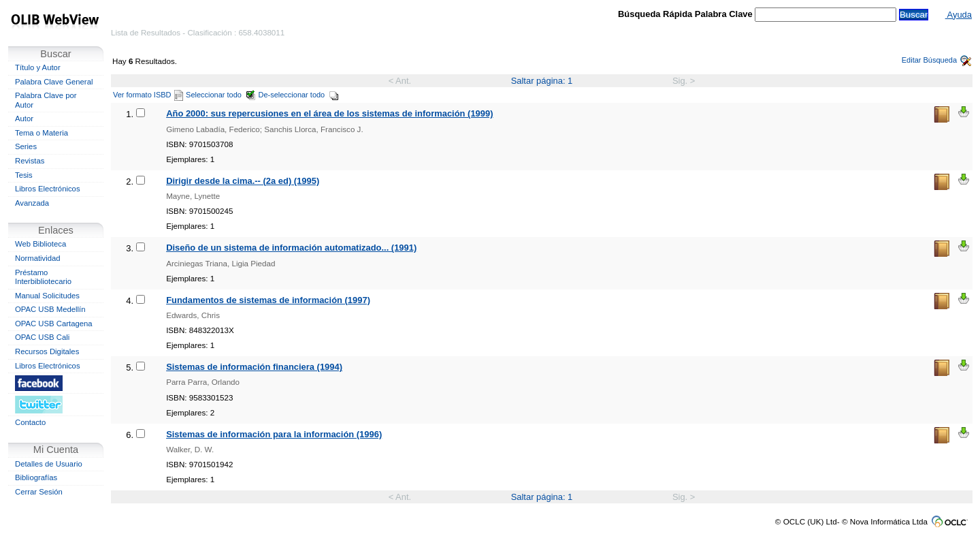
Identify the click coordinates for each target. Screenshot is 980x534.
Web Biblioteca (40, 244)
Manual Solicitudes (47, 296)
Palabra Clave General (54, 82)
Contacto (30, 422)
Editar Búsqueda (936, 60)
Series (26, 146)
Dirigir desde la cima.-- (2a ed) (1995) (243, 181)
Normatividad (38, 258)
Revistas (30, 161)
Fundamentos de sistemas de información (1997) (268, 300)
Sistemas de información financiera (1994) (254, 367)
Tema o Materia (42, 133)
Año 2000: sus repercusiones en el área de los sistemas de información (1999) (329, 113)
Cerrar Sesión (39, 492)
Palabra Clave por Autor (46, 100)
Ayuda (959, 15)
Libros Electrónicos (48, 189)
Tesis (24, 175)
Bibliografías (36, 477)
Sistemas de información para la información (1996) (274, 434)
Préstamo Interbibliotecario (43, 277)
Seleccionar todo (221, 95)
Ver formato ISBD (148, 95)
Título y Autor (38, 67)
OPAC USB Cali (42, 337)
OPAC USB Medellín (50, 309)
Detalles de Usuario (49, 464)
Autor (24, 119)
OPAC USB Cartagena (54, 324)
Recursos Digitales (47, 351)
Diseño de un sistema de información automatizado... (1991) (291, 248)
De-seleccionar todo (299, 95)
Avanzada (32, 203)
